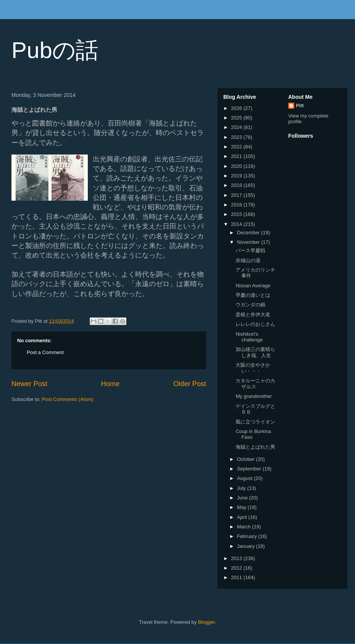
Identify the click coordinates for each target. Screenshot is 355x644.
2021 (237, 156)
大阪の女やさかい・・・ (253, 368)
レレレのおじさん (255, 324)
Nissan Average (253, 286)
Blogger (207, 622)
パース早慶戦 (250, 250)
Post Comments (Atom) (68, 399)
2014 (237, 224)
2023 (237, 137)
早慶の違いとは (253, 295)
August (245, 478)
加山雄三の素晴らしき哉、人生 (255, 352)
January (247, 546)
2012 (237, 568)
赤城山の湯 (248, 260)
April (243, 517)
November (249, 242)
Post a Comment (45, 352)
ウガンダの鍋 (250, 305)
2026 (237, 108)
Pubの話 (55, 50)
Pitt (300, 105)
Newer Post (29, 384)
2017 (237, 195)
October (247, 459)
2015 (237, 214)
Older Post (190, 384)
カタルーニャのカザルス (255, 384)
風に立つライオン (255, 422)
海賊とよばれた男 (255, 447)
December (249, 233)
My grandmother (254, 396)
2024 (237, 127)
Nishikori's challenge (249, 337)
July (242, 488)
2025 (237, 118)
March (245, 527)
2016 (237, 205)
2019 (237, 176)
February (248, 536)
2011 (237, 577)
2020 (237, 166)
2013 (237, 558)
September (250, 469)
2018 (237, 185)
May (242, 507)
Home (111, 384)
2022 (237, 147)
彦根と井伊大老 (253, 315)
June (243, 498)
